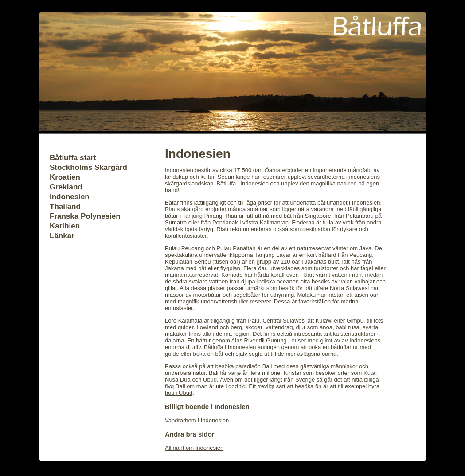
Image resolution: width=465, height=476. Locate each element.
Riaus (172, 209)
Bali (267, 366)
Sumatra (176, 222)
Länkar (62, 236)
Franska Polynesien (85, 216)
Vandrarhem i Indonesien (197, 420)
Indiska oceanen (278, 281)
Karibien (65, 226)
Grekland (66, 187)
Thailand (65, 207)
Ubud (210, 380)
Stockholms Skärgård (88, 167)
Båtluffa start (73, 158)
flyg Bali (175, 386)
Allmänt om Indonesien (194, 448)
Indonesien (70, 197)
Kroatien (65, 177)
